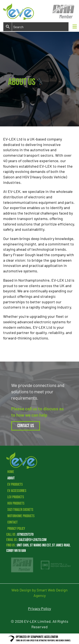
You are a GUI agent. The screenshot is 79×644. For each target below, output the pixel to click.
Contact (13, 522)
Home (11, 472)
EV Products (15, 484)
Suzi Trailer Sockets (20, 510)
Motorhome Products (21, 516)
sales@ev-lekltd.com (33, 540)
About (11, 478)
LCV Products (16, 497)
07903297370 (25, 535)
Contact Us (26, 426)
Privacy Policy (16, 529)
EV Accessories (17, 491)
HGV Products (16, 503)
